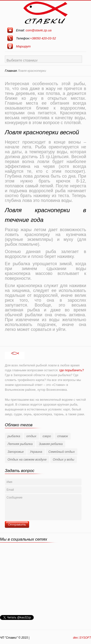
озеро (47, 436)
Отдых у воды (64, 459)
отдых (31, 436)
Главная (11, 71)
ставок (63, 436)
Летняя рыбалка (20, 444)
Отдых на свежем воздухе (27, 459)
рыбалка (14, 436)
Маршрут (23, 46)
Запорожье (16, 452)
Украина (36, 452)
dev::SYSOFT (82, 638)
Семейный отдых (62, 452)
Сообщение (43, 507)
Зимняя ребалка (51, 444)
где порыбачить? (72, 370)
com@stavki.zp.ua (39, 30)
